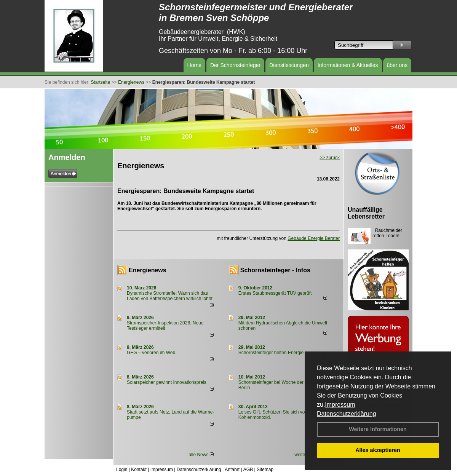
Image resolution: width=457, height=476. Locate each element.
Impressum (340, 405)
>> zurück (330, 158)
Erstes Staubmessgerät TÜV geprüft (275, 293)
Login (122, 470)
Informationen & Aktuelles (348, 65)
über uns (397, 65)
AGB (248, 470)
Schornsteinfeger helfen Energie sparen (279, 353)
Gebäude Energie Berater (314, 238)
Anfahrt (232, 470)
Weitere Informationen (378, 429)
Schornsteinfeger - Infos (275, 270)
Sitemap (265, 470)
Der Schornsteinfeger (235, 65)
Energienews (148, 270)
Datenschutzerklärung (347, 414)
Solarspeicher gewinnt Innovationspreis (167, 382)
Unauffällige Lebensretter (366, 213)
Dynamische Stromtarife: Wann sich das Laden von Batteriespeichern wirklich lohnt (170, 296)
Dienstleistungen (289, 65)
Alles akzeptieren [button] (378, 450)
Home (194, 65)
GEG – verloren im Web (151, 353)
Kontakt (139, 470)
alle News (201, 455)
